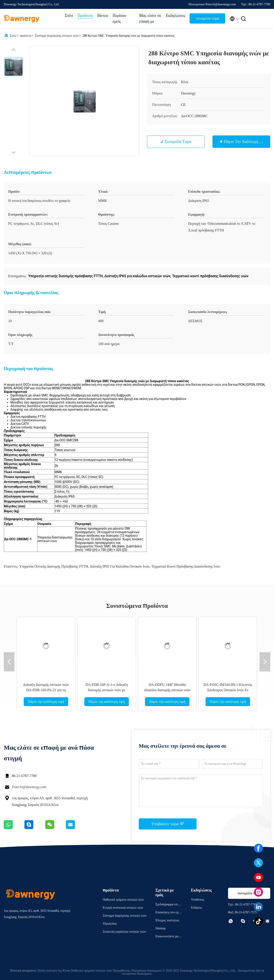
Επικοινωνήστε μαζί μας (168, 937)
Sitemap (161, 928)
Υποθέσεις (198, 900)
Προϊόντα (85, 16)
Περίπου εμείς (119, 18)
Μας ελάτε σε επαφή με (150, 18)
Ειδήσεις (196, 908)
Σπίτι (69, 16)
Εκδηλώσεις (176, 16)
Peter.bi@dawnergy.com (29, 787)
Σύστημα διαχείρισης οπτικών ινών (57, 36)
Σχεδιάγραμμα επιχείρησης (168, 905)
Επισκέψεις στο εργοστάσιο (168, 913)
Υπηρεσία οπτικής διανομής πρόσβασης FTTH (54, 566)
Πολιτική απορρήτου (23, 971)
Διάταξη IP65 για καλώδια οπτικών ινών (120, 566)
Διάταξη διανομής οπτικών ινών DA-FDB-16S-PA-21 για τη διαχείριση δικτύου (46, 690)
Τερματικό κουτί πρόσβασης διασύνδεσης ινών (186, 566)
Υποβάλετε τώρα (168, 824)
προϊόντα (25, 36)
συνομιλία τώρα (207, 18)
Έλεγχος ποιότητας (167, 920)
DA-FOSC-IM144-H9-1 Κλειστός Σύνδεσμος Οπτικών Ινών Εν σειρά (228, 690)
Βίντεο (103, 16)
